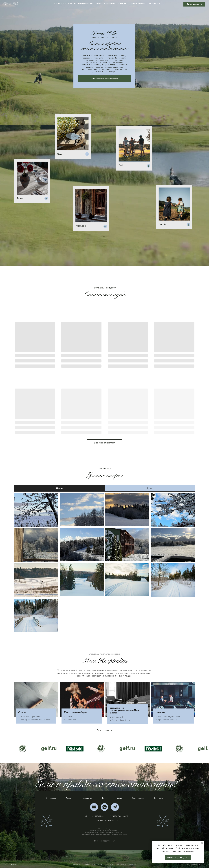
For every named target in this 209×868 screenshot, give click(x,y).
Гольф (69, 798)
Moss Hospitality (106, 841)
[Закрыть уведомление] (202, 843)
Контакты (159, 798)
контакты (154, 4)
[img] (94, 807)
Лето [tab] (150, 488)
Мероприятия (138, 798)
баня (99, 4)
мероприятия (137, 4)
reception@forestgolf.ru (105, 820)
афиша (122, 4)
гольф (72, 4)
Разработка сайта (196, 865)
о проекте (60, 4)
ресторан (110, 4)
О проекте (51, 798)
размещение (86, 4)
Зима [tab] (59, 488)
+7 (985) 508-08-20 (118, 816)
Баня (104, 798)
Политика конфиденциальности (87, 865)
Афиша (119, 798)
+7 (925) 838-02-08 (95, 816)
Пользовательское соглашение (122, 865)
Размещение (87, 798)
